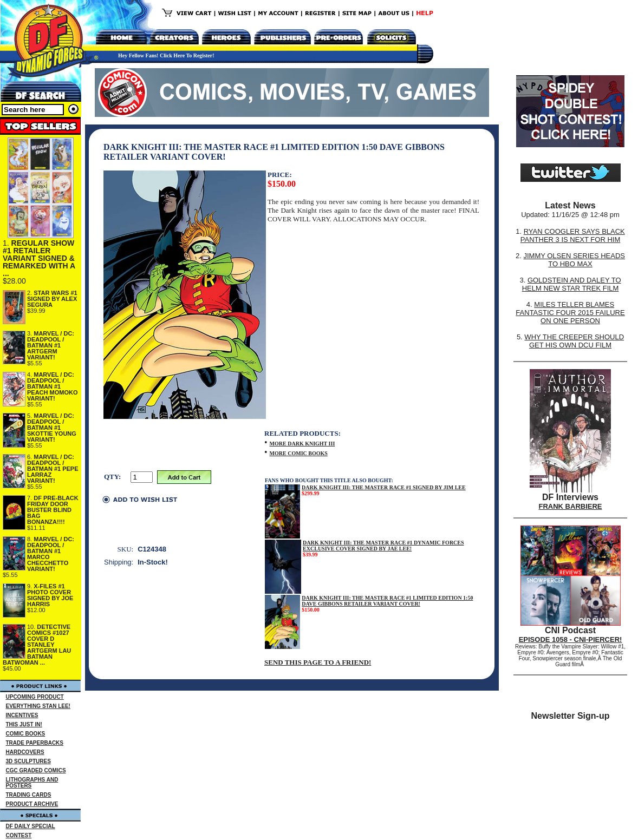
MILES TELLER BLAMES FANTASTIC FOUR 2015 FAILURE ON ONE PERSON (570, 313)
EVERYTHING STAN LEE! (38, 706)
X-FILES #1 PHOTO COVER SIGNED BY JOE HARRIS (50, 595)
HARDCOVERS (25, 752)
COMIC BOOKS (26, 734)
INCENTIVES (22, 715)
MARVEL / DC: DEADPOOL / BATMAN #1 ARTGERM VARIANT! (51, 345)
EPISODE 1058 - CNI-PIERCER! (571, 639)
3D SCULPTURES (28, 761)
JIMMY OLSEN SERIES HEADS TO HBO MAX (574, 260)
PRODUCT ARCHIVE (32, 804)
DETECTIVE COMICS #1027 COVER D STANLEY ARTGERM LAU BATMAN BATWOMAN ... (37, 645)
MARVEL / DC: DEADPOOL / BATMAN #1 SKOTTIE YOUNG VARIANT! (52, 428)
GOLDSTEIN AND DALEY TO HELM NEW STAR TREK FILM (572, 284)
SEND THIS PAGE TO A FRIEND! (318, 662)
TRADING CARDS (29, 795)
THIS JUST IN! (24, 724)
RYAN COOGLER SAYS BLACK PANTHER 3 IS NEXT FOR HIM (573, 235)
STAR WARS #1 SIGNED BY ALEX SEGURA (52, 299)
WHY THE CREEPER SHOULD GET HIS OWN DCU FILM (574, 341)
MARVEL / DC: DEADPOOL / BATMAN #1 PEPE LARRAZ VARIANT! (53, 469)
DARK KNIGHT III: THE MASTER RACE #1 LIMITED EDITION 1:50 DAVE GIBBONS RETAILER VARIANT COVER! (387, 601)
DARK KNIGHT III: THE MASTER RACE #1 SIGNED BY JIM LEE (384, 487)
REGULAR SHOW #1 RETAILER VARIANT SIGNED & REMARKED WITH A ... (39, 258)
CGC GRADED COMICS (36, 770)
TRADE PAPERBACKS (35, 743)
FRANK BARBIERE (571, 506)
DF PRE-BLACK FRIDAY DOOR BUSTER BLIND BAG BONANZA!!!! (53, 510)
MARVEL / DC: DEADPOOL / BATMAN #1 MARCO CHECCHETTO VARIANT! (51, 554)
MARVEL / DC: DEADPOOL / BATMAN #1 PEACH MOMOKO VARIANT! (53, 386)
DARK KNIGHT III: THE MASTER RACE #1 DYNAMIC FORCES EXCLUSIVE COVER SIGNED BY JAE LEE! (383, 546)
